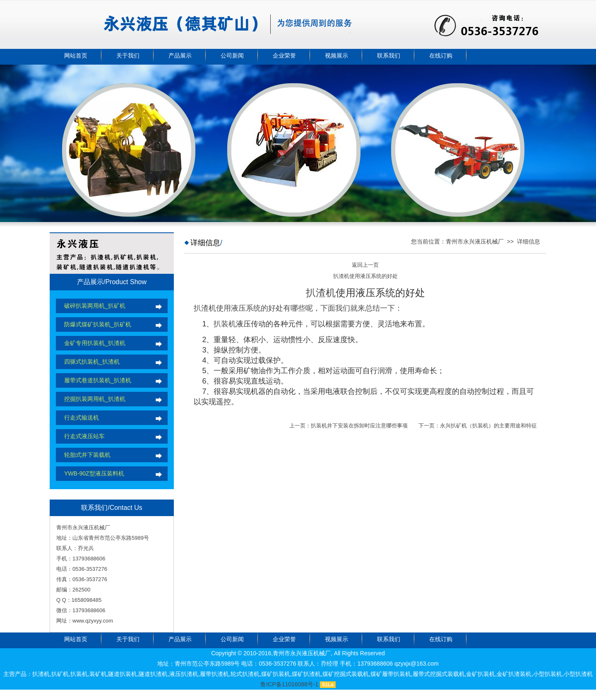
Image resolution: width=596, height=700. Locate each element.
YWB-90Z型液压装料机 (94, 473)
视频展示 (336, 56)
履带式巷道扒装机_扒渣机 (98, 380)
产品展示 (180, 56)
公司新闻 (232, 56)
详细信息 (529, 241)
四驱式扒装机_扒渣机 (92, 362)
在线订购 (441, 56)
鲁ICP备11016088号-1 (289, 684)
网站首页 (76, 56)
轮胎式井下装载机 (87, 455)
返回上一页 (365, 265)
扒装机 (225, 324)
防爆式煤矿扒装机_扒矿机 (98, 324)
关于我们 (128, 56)
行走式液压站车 (84, 436)
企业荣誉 (284, 56)
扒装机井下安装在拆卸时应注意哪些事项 (359, 426)
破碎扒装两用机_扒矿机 (95, 306)
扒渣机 (321, 293)
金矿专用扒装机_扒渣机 (95, 343)
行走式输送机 (82, 418)
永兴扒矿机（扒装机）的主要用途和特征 (488, 426)
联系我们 (389, 56)
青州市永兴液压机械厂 (475, 241)
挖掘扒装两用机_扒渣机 (95, 399)
